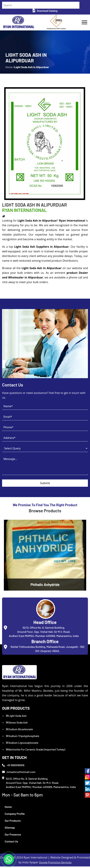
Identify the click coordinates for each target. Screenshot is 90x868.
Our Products (13, 822)
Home (8, 808)
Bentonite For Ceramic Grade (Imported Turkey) (35, 751)
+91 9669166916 (13, 766)
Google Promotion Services (55, 864)
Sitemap (10, 829)
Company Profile (15, 815)
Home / (10, 68)
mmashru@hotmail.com (19, 773)
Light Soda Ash (16, 717)
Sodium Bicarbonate (19, 731)
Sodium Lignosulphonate (22, 744)
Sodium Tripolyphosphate (22, 737)
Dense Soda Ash (17, 724)
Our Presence (13, 836)
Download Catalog (45, 11)
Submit (45, 485)
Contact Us (11, 843)
